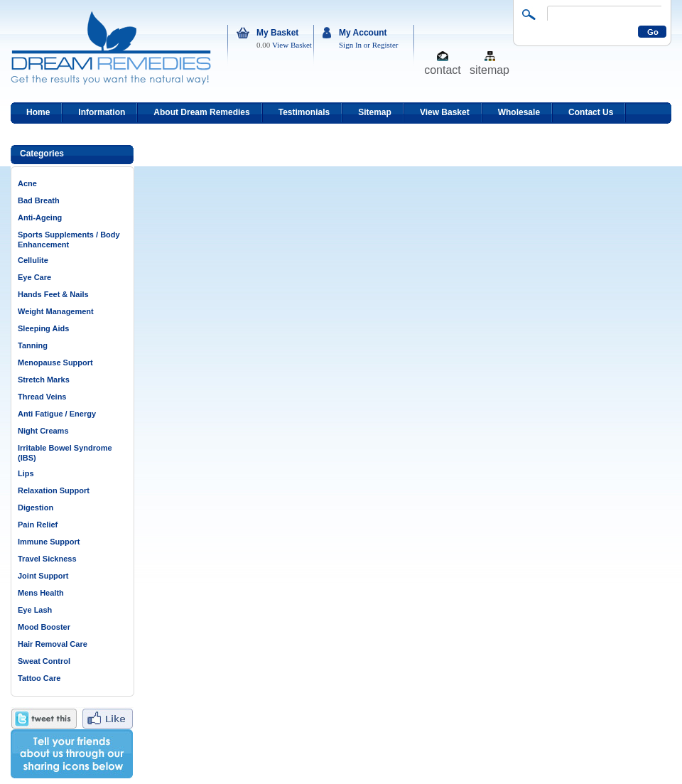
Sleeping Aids (43, 328)
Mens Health (41, 593)
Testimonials (304, 112)
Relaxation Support (54, 490)
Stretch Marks (44, 380)
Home (38, 112)
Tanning (33, 345)
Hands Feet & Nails (53, 294)
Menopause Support (55, 363)
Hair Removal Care (53, 644)
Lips (26, 473)
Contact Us (591, 112)
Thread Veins (42, 397)
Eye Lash (35, 610)
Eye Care (34, 277)
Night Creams (43, 431)
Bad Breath (39, 200)
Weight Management (56, 311)
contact (443, 69)
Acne (27, 183)
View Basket (292, 45)
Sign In (350, 45)
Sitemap (375, 112)
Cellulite (33, 260)
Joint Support (43, 576)
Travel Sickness (47, 559)
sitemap (489, 69)
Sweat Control (44, 661)
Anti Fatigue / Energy (57, 414)
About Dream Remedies (201, 112)
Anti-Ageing (40, 218)
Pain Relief (38, 525)
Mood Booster (44, 627)
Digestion (36, 508)
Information (102, 112)
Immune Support (49, 542)
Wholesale (519, 112)
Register (385, 45)
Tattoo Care (39, 678)
